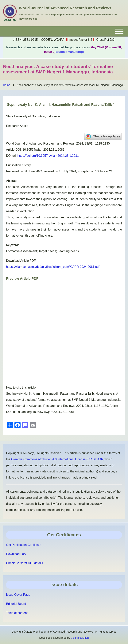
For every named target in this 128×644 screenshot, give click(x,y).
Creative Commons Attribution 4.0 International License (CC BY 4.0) (57, 459)
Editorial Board (16, 604)
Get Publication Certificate (24, 545)
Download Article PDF (21, 261)
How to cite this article (21, 388)
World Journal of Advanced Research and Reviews (65, 8)
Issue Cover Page (18, 595)
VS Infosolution (80, 638)
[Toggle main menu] (64, 31)
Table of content (17, 613)
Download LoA (16, 554)
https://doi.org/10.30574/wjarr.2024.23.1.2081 (48, 156)
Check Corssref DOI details (25, 563)
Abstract (12, 181)
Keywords (13, 245)
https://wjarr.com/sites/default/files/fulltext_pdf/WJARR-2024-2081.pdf (53, 267)
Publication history (18, 165)
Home (7, 85)
